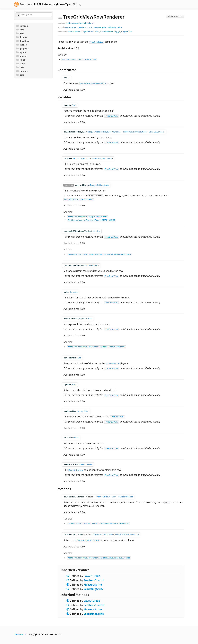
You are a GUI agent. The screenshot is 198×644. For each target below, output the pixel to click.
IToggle (117, 32)
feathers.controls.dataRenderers (80, 23)
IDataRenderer (107, 32)
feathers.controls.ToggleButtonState (88, 217)
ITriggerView (127, 32)
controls (22, 26)
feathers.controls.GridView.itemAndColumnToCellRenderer (98, 524)
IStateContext (74, 32)
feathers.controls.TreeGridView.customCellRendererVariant (100, 254)
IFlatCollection (82, 158)
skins (21, 60)
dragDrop (23, 41)
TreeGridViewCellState (135, 132)
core (20, 30)
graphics (23, 48)
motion (22, 56)
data (20, 33)
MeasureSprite (100, 27)
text (20, 67)
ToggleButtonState (90, 32)
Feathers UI (20, 634)
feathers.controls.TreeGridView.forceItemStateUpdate (97, 347)
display (22, 37)
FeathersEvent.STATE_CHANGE (79, 199)
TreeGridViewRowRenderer (93, 84)
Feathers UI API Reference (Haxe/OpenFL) (48, 4)
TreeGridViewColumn (101, 158)
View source (175, 16)
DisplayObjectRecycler (100, 132)
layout (21, 52)
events (22, 45)
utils (20, 75)
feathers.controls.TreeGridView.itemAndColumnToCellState (99, 558)
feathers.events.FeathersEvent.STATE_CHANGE (92, 220)
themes (22, 71)
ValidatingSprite (115, 27)
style (21, 64)
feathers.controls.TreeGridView (79, 60)
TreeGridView (97, 42)
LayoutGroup (71, 27)
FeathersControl (85, 27)
